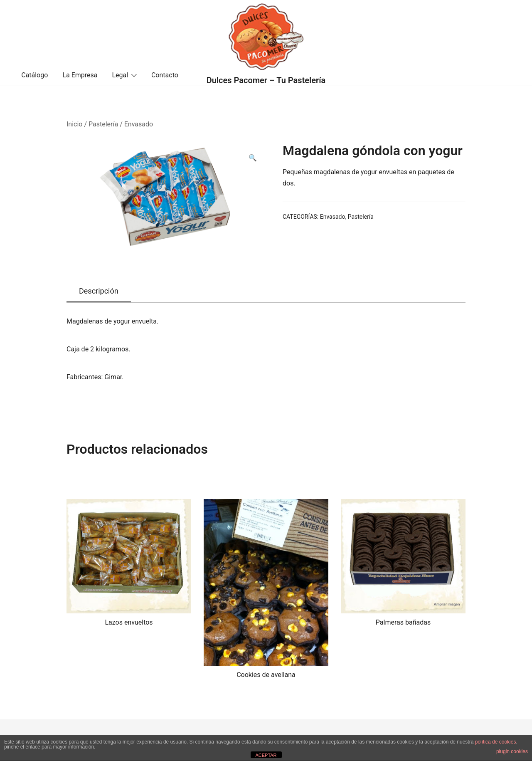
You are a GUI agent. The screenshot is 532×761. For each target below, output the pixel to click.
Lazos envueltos (129, 622)
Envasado (139, 124)
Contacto (165, 75)
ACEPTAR (266, 755)
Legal (120, 75)
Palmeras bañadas (403, 622)
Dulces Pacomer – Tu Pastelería (266, 80)
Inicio (74, 124)
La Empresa (80, 75)
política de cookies (496, 742)
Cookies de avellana (266, 675)
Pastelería (103, 124)
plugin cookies (512, 751)
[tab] (99, 292)
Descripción (99, 291)
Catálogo (34, 75)
